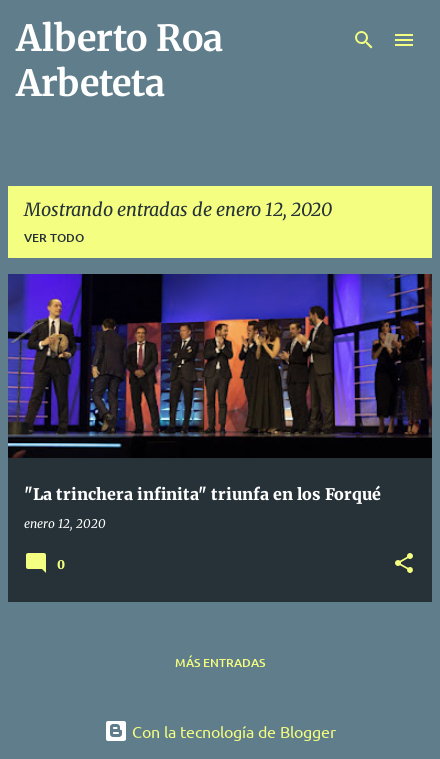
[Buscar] (364, 40)
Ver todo (54, 237)
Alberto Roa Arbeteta (119, 61)
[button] (404, 564)
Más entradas (220, 662)
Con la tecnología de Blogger (220, 731)
